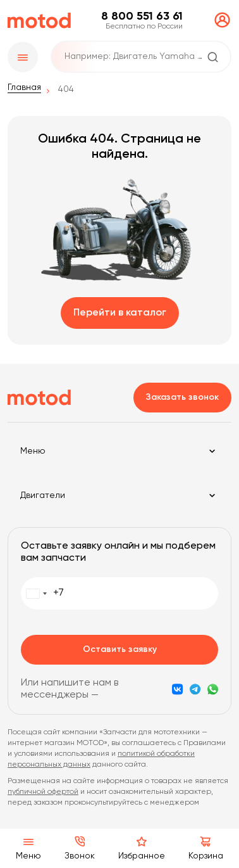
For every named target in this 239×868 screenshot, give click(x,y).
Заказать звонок (182, 397)
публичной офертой (43, 792)
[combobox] (43, 593)
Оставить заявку (120, 649)
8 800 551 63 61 (142, 16)
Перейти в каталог (120, 313)
